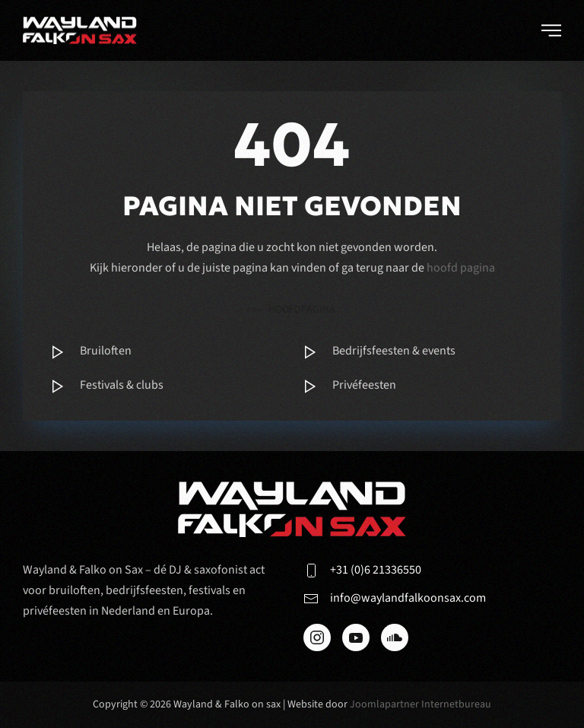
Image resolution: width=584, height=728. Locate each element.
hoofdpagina (292, 310)
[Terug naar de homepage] (80, 30)
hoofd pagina (461, 268)
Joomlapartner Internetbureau (421, 704)
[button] (551, 30)
